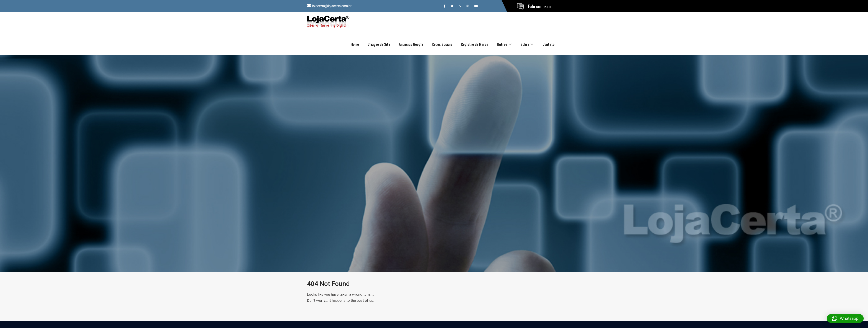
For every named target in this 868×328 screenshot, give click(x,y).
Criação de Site (379, 44)
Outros (502, 44)
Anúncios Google (411, 44)
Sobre (525, 44)
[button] (845, 318)
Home (355, 44)
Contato (548, 44)
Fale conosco (539, 6)
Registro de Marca (475, 44)
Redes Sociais (442, 44)
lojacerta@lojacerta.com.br (332, 6)
